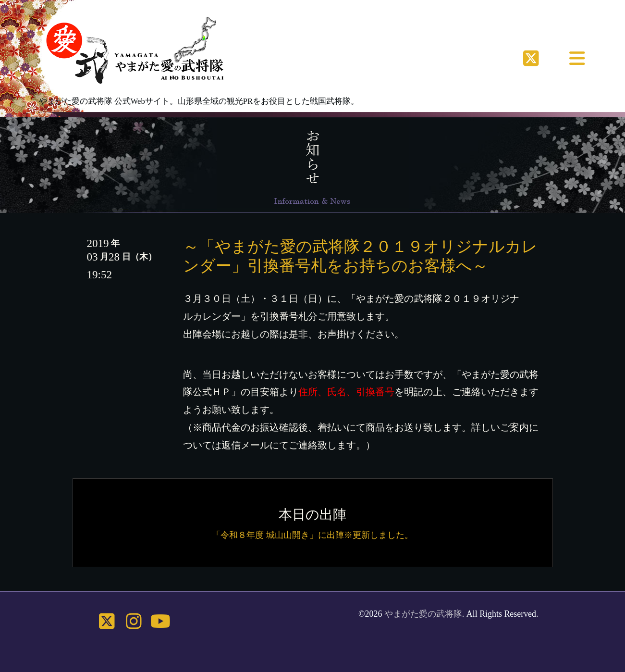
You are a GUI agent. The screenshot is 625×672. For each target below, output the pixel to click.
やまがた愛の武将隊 (423, 614)
